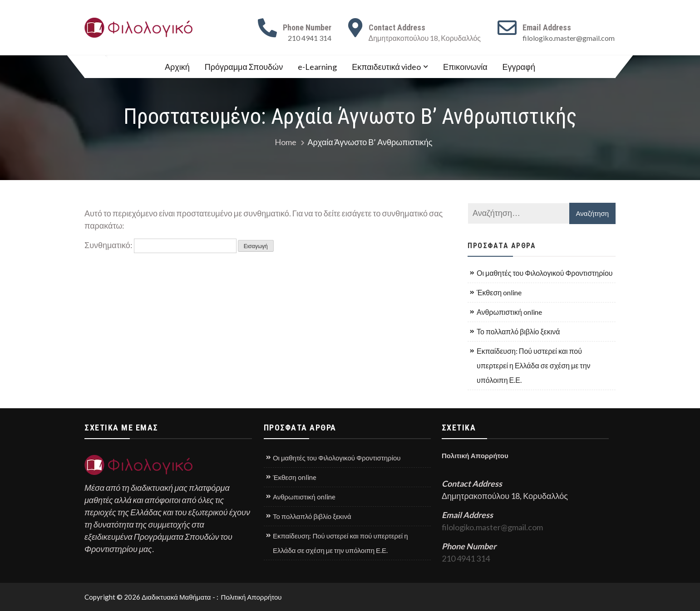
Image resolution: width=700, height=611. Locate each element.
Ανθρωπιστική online (509, 312)
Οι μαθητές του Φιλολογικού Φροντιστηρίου (545, 273)
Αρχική (177, 67)
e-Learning (317, 67)
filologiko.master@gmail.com (569, 38)
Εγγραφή (519, 67)
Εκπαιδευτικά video (386, 67)
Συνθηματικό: (160, 245)
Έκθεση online (499, 292)
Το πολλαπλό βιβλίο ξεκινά (518, 331)
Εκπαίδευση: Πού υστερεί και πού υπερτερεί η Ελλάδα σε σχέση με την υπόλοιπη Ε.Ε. (534, 365)
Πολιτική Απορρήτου (476, 455)
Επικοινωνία (465, 67)
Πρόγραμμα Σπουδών (244, 67)
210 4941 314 (310, 38)
